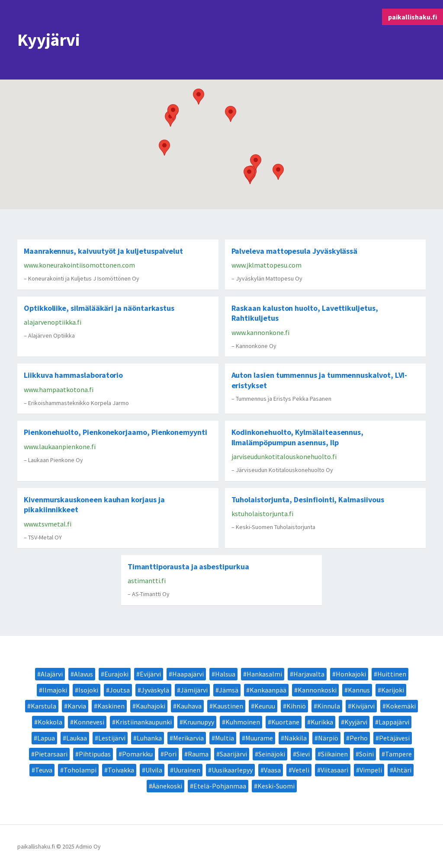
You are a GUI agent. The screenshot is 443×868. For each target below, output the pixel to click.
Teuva (44, 770)
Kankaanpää (268, 690)
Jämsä (229, 690)
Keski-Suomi (276, 786)
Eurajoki (116, 674)
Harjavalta (309, 674)
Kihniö (296, 706)
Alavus (83, 674)
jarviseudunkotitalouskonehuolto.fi (284, 456)
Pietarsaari (51, 754)
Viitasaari (334, 770)
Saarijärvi (233, 754)
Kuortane (285, 722)
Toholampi (80, 770)
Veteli (301, 770)
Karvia (77, 706)
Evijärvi (150, 674)
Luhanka (149, 738)
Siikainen (334, 754)
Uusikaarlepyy (232, 770)
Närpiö (328, 738)
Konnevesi (89, 722)
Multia (225, 738)
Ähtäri (402, 770)
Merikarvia (188, 738)
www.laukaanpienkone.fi (60, 447)
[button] (199, 97)
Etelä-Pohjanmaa (220, 786)
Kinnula (329, 706)
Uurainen (187, 770)
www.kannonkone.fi (260, 332)
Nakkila (295, 738)
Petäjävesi (394, 738)
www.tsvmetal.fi (48, 524)
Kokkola (50, 722)
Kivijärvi (363, 706)
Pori (170, 754)
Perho (359, 738)
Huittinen (392, 674)
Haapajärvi (188, 674)
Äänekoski (167, 786)
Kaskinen (111, 706)
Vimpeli (371, 770)
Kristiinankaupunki (144, 722)
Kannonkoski (317, 690)
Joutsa (120, 690)
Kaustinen (228, 706)
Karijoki (393, 690)
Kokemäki (401, 706)
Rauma (198, 754)
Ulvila (154, 770)
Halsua (225, 674)
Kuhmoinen (243, 722)
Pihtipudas (95, 754)
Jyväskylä (155, 690)
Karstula (43, 706)
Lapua (46, 738)
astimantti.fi (147, 581)
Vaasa (272, 770)
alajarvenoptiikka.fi (53, 322)
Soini (366, 754)
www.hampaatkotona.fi (59, 389)
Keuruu (265, 706)
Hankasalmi (264, 674)
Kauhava (189, 706)
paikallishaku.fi (413, 17)
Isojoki (88, 690)
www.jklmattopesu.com (266, 265)
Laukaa (77, 738)
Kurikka (322, 722)
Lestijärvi (112, 738)
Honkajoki (351, 674)
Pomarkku (137, 754)
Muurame (259, 738)
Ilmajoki (55, 690)
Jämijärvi (194, 690)
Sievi (303, 754)
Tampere (398, 754)
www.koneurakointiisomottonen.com (79, 265)
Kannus (359, 690)
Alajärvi (52, 674)
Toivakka (121, 770)
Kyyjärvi (356, 722)
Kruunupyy (199, 722)
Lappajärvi (394, 722)
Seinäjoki (272, 754)
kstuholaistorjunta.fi (262, 514)
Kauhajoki (151, 706)
